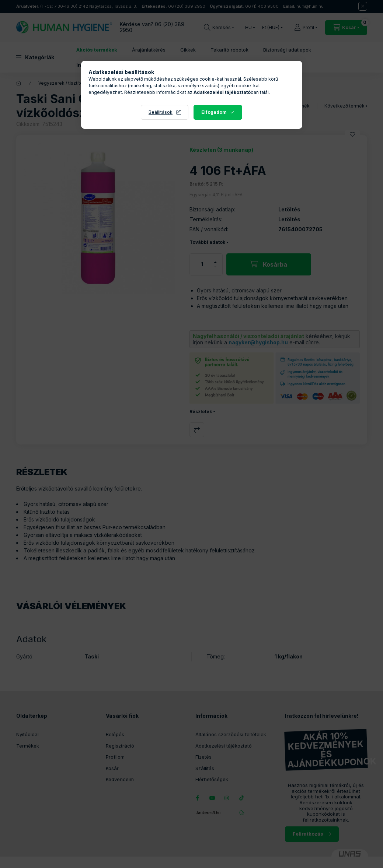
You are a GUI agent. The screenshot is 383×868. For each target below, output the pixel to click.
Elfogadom (214, 112)
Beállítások (161, 112)
